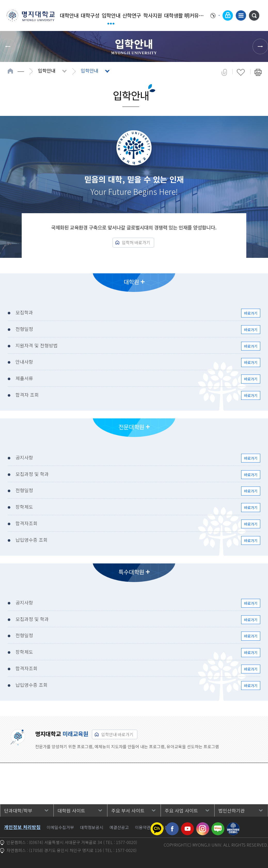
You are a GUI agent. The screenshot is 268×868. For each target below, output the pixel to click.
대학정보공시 (92, 827)
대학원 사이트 (71, 810)
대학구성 (90, 15)
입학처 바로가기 (136, 242)
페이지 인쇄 (258, 72)
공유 (224, 72)
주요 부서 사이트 (128, 810)
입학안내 (111, 15)
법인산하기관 (232, 810)
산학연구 (132, 15)
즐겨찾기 (241, 72)
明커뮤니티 (194, 15)
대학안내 (69, 15)
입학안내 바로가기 (117, 734)
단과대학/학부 (18, 810)
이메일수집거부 (60, 827)
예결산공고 (119, 827)
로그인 (228, 15)
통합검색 (254, 15)
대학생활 (174, 15)
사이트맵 (241, 15)
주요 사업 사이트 (181, 810)
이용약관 (143, 827)
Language (215, 15)
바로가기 (251, 313)
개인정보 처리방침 (22, 827)
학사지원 (153, 15)
